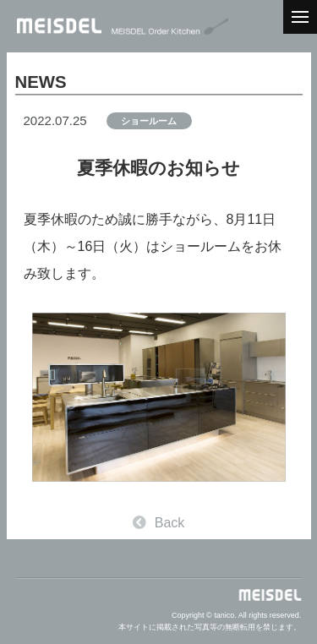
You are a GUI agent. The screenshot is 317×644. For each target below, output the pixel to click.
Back (159, 523)
